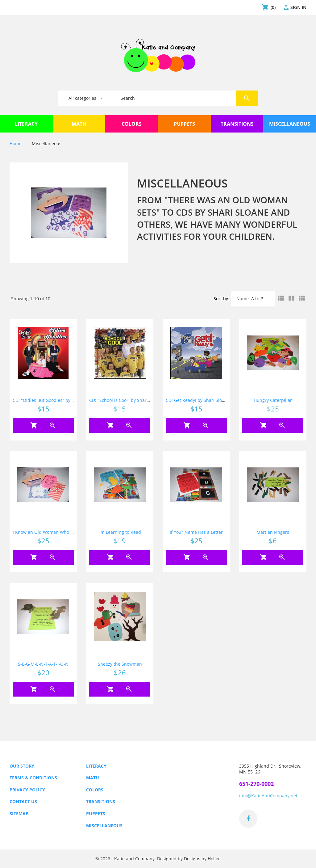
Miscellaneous (104, 826)
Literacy (96, 766)
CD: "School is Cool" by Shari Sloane (126, 400)
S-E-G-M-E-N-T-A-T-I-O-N (43, 664)
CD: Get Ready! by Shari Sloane (198, 400)
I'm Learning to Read (120, 532)
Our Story (22, 766)
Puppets (96, 813)
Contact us (23, 801)
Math (93, 778)
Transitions (101, 801)
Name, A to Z (250, 299)
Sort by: (221, 299)
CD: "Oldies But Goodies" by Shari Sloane (55, 400)
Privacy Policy (27, 790)
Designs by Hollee (202, 859)
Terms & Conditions (33, 778)
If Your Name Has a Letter (196, 532)
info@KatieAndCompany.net (268, 796)
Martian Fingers (273, 532)
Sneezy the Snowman (120, 664)
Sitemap (19, 813)
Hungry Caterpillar (273, 400)
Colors (95, 790)
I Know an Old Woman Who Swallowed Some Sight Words (72, 532)
